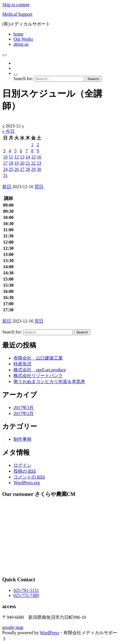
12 (17, 157)
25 (11, 169)
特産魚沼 (22, 364)
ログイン (22, 465)
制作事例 (22, 439)
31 (5, 175)
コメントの (29, 477)
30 (39, 169)
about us (21, 44)
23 (39, 163)
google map (13, 627)
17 (5, 163)
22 (33, 163)
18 (11, 163)
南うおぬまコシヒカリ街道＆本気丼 (49, 382)
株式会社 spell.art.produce (40, 370)
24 (5, 169)
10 (5, 157)
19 (17, 163)
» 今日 (8, 131)
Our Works (23, 39)
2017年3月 (24, 408)
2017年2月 (24, 413)
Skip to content (16, 5)
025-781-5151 (26, 590)
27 (22, 169)
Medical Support (17, 14)
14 (28, 157)
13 (22, 157)
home (19, 34)
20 (22, 163)
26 (17, 169)
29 (33, 169)
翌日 (39, 187)
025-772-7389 (26, 595)
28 (28, 169)
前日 (7, 187)
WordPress (49, 633)
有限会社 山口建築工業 (38, 358)
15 (33, 157)
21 (28, 163)
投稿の (25, 471)
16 (39, 157)
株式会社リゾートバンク (38, 376)
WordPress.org (27, 483)
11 (11, 157)
